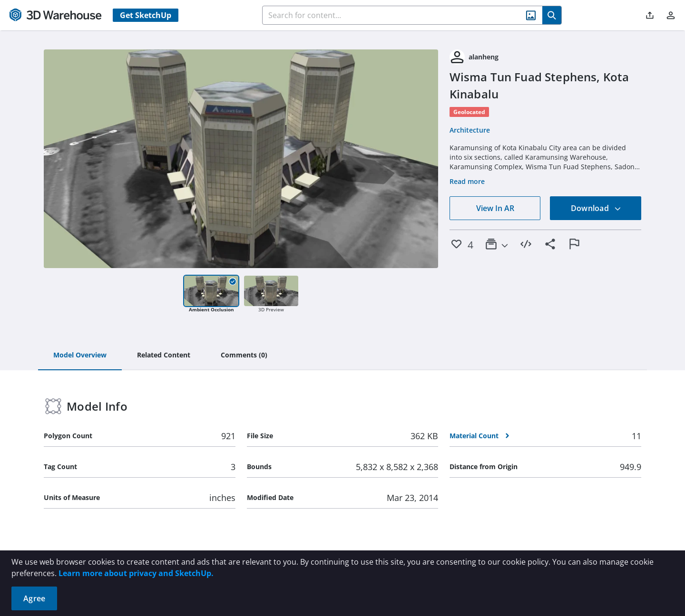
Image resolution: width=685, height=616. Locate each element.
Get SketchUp (146, 15)
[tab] (80, 356)
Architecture (470, 130)
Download (596, 208)
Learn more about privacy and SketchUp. (136, 573)
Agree (34, 598)
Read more (467, 181)
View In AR (495, 208)
